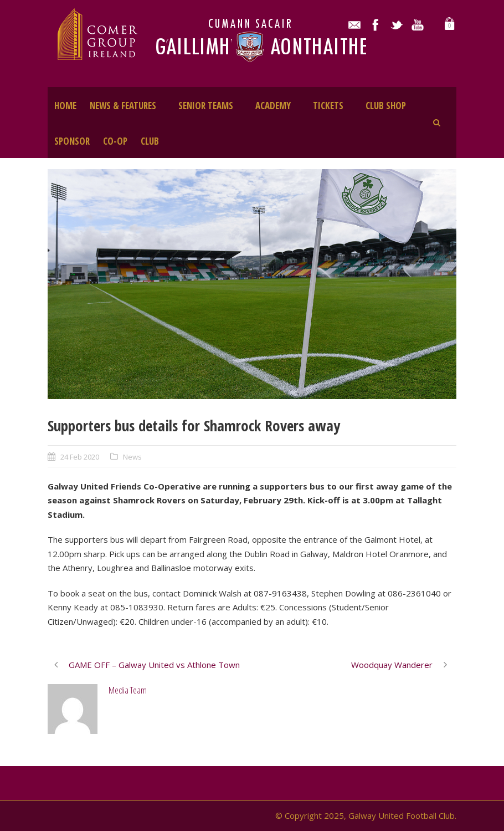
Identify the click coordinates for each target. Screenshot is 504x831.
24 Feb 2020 (80, 457)
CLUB (150, 141)
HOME (65, 106)
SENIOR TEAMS (206, 106)
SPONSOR (72, 141)
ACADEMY (273, 106)
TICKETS (328, 106)
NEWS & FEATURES (123, 106)
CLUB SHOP (386, 106)
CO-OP (115, 141)
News (132, 457)
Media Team (128, 690)
